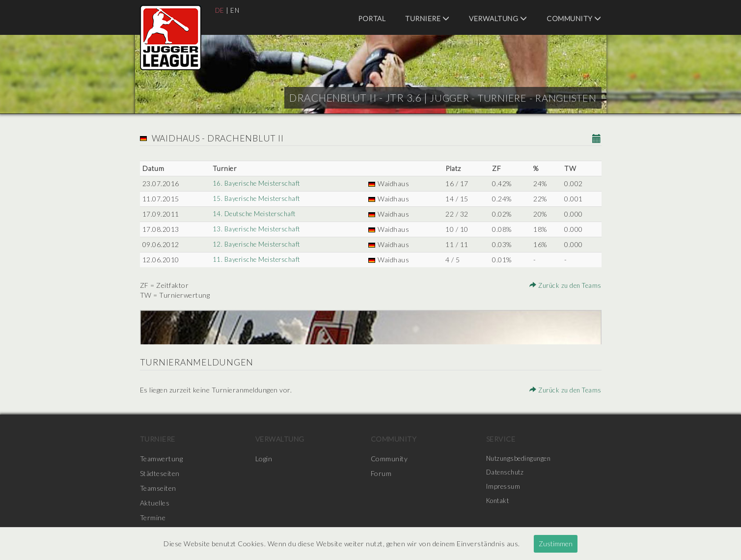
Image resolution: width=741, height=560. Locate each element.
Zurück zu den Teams (563, 285)
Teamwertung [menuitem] (162, 459)
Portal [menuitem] (372, 18)
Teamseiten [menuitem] (158, 488)
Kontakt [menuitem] (499, 503)
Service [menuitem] (501, 439)
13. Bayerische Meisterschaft (258, 229)
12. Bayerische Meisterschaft (258, 244)
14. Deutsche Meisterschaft (256, 214)
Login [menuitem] (264, 459)
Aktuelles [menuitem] (155, 503)
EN (235, 10)
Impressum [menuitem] (504, 488)
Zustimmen (556, 544)
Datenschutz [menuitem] (507, 473)
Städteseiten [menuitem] (160, 473)
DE (220, 10)
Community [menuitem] (574, 18)
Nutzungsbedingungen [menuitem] (521, 459)
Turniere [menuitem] (427, 18)
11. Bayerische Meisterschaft (258, 260)
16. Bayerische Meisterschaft (258, 183)
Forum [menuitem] (381, 473)
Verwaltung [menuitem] (498, 18)
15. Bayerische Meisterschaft (258, 199)
